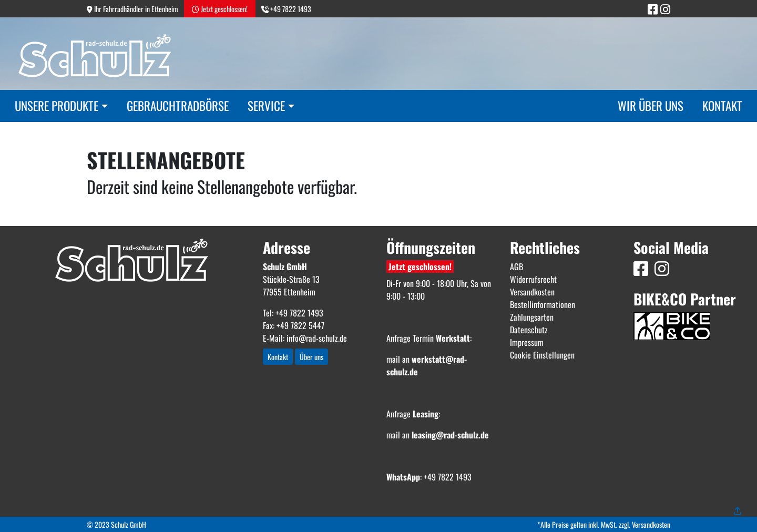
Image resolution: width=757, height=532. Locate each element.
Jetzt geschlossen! (420, 267)
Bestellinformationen (543, 304)
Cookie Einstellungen (542, 355)
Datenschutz (529, 330)
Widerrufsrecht (533, 279)
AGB (516, 267)
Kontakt (722, 106)
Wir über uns (651, 106)
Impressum (527, 342)
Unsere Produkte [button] (57, 106)
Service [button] (266, 106)
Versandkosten (532, 292)
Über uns (311, 357)
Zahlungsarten (532, 317)
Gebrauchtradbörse (178, 106)
